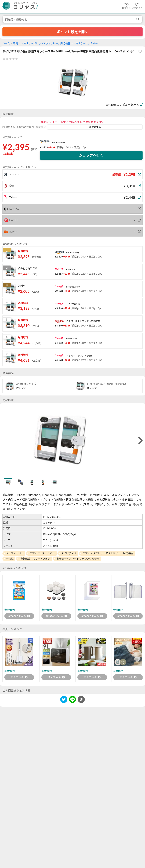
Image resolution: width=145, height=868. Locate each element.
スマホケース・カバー (42, 553)
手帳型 (10, 559)
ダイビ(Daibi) (69, 553)
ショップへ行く (91, 155)
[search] (138, 19)
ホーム (6, 43)
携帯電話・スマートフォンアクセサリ (78, 559)
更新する (95, 127)
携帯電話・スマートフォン (35, 559)
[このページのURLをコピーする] (81, 700)
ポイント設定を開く (72, 32)
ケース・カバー (15, 553)
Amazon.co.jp (59, 142)
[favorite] (140, 52)
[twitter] (64, 701)
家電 (16, 43)
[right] (140, 441)
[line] (72, 701)
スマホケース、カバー (86, 43)
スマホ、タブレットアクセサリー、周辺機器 (46, 43)
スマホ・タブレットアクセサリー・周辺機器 (108, 553)
